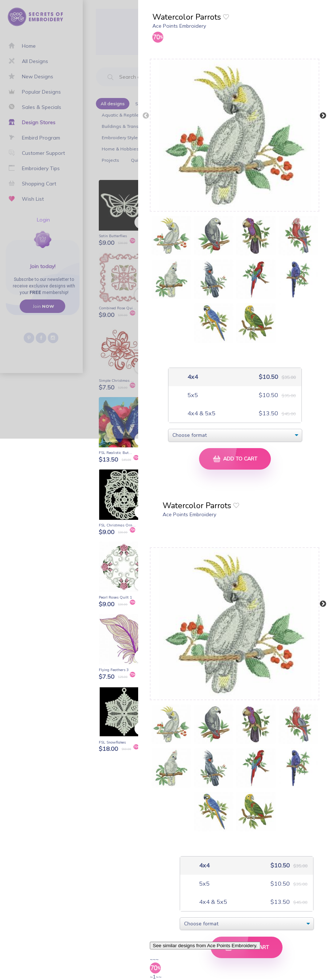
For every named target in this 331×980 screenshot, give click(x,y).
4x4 (192, 377)
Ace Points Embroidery (179, 26)
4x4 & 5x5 (201, 413)
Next (323, 116)
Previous (146, 116)
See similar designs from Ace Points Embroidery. (205, 946)
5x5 (192, 395)
